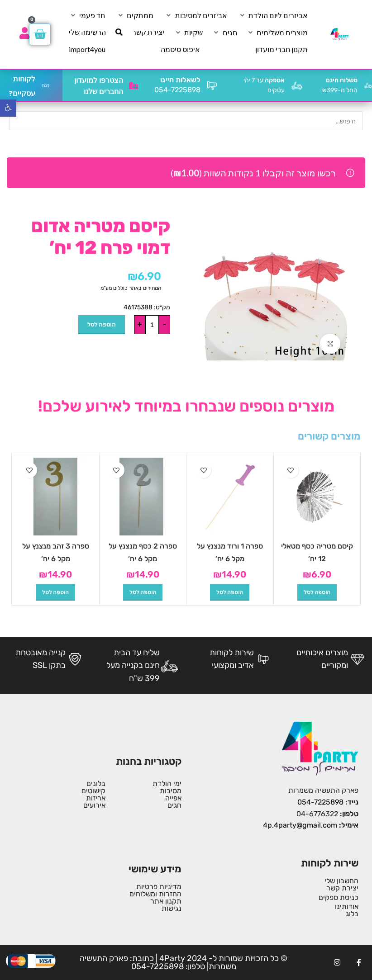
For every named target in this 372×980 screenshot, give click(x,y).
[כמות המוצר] (152, 325)
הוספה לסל (102, 324)
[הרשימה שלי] (87, 32)
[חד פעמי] (87, 15)
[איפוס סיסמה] (180, 49)
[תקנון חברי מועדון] (281, 49)
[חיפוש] (119, 32)
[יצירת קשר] (148, 32)
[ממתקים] (135, 15)
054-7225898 (320, 802)
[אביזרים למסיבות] (196, 15)
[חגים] (225, 33)
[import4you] (87, 49)
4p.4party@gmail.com (300, 825)
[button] (317, 592)
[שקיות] (188, 33)
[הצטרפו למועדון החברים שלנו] (134, 85)
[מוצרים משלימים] (277, 33)
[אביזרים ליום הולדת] (273, 15)
